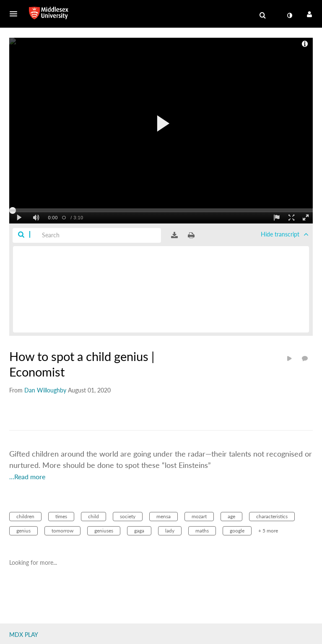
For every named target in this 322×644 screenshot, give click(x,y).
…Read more (27, 477)
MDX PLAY (24, 635)
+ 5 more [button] (268, 531)
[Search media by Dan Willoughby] (45, 390)
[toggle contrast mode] (289, 16)
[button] (16, 14)
